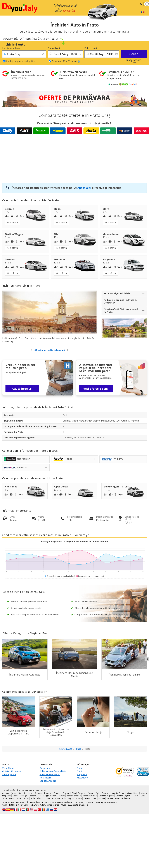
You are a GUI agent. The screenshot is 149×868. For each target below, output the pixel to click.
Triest (94, 798)
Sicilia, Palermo (37, 798)
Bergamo (28, 793)
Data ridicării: (54, 48)
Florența (82, 793)
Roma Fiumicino (90, 796)
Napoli (16, 796)
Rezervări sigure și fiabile (117, 293)
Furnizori (81, 771)
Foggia (90, 793)
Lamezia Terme (118, 793)
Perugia (24, 796)
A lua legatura (9, 774)
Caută (134, 54)
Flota (79, 768)
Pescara (32, 796)
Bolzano (48, 793)
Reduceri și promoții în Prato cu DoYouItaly (121, 301)
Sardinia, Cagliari (123, 796)
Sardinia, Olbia (139, 796)
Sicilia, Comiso (22, 798)
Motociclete (83, 778)
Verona (110, 798)
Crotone (66, 793)
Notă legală (45, 778)
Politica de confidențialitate (53, 771)
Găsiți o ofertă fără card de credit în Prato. (122, 311)
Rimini (62, 796)
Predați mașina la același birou (21, 61)
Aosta (14, 793)
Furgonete (82, 774)
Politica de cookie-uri (50, 774)
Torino (79, 798)
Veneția (102, 798)
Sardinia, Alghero (106, 796)
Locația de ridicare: (12, 48)
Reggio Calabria (50, 796)
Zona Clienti (8, 768)
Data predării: (91, 48)
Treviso (87, 798)
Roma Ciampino (74, 796)
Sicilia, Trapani (68, 798)
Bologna (38, 793)
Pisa (40, 796)
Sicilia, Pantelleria (53, 798)
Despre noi (45, 768)
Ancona (6, 793)
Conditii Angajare (48, 781)
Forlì (98, 793)
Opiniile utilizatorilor (12, 771)
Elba (74, 793)
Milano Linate (133, 793)
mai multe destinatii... (124, 798)
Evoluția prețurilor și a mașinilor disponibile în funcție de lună (74, 541)
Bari (20, 793)
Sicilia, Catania (8, 798)
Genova (105, 793)
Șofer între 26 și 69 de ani (66, 61)
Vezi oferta (12, 223)
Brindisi (57, 793)
